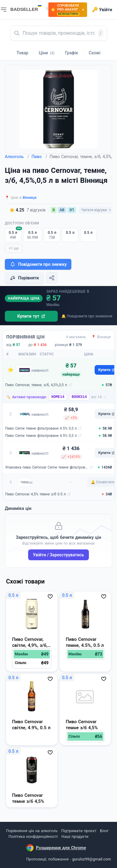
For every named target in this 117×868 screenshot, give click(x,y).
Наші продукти (75, 836)
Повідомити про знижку (38, 264)
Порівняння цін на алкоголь (32, 831)
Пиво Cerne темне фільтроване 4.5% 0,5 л (41, 428)
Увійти (102, 10)
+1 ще (14, 248)
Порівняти (24, 278)
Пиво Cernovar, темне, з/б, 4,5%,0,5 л (36, 385)
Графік (71, 53)
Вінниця (29, 198)
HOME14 (58, 397)
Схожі (94, 53)
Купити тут (31, 316)
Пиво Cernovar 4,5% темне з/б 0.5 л (36, 494)
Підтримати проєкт (79, 831)
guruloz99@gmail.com (92, 859)
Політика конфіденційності (33, 836)
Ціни (47, 53)
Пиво (39, 157)
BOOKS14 (79, 397)
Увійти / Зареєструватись (58, 555)
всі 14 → (99, 397)
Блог (104, 831)
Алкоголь (17, 157)
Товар (23, 53)
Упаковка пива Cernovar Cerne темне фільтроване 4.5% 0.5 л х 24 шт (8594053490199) (47, 467)
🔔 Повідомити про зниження (87, 316)
